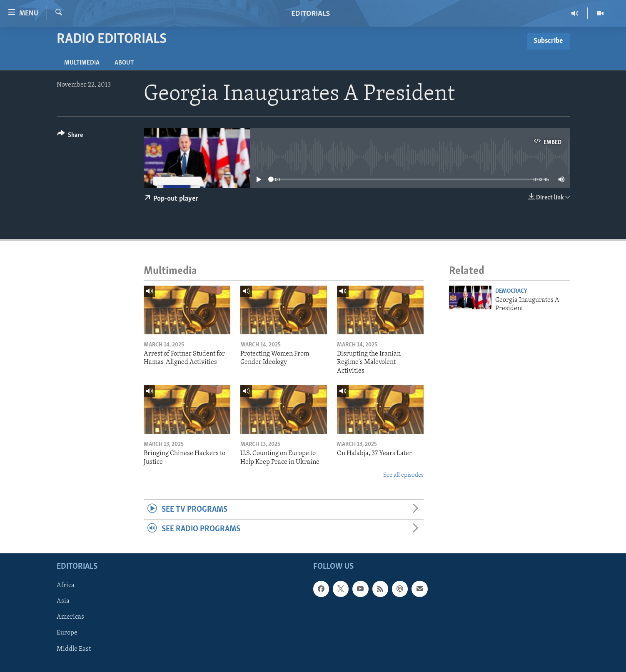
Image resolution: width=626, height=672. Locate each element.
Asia (63, 602)
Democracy (511, 291)
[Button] (70, 136)
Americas (70, 617)
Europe (67, 633)
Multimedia (82, 63)
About (124, 63)
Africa (66, 586)
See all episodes (403, 475)
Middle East (74, 649)
